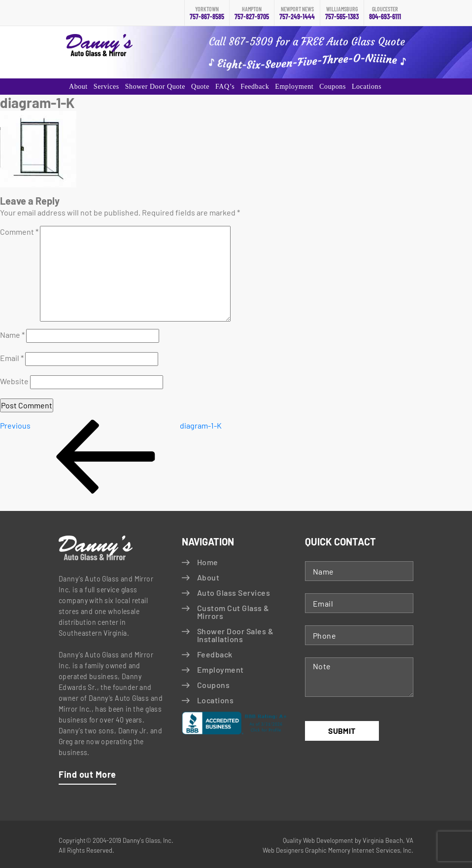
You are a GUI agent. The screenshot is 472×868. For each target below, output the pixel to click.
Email (12, 358)
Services (106, 87)
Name (12, 335)
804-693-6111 (385, 13)
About (78, 87)
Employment (294, 87)
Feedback (255, 87)
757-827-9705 (252, 13)
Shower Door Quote (155, 87)
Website (14, 381)
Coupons (333, 87)
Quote (200, 87)
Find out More (87, 774)
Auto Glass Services (234, 593)
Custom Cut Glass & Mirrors (233, 612)
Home (208, 562)
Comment (19, 232)
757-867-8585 (207, 13)
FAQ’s (225, 87)
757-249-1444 (297, 13)
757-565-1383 (342, 13)
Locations (367, 87)
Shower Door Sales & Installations (235, 635)
